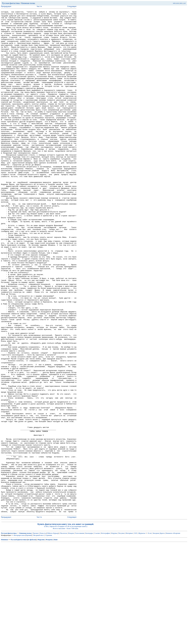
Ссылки (97, 634)
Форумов (41, 641)
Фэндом (71, 634)
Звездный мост (38, 636)
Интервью (129, 634)
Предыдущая (6, 7)
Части (39, 7)
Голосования (80, 634)
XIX (136, 634)
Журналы (142, 634)
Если (150, 634)
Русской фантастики (19, 641)
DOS (181, 3)
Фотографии (105, 634)
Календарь (89, 634)
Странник (49, 636)
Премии (36, 634)
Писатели (64, 634)
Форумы (114, 634)
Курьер (56, 634)
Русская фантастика (11, 3)
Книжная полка (28, 3)
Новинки (5, 641)
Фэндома (49, 641)
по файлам (32, 641)
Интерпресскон (19, 636)
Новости (43, 634)
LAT (184, 3)
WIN (174, 3)
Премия (29, 636)
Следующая (72, 7)
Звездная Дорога (159, 634)
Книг (56, 641)
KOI (178, 3)
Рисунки (121, 634)
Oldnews (50, 634)
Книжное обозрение (173, 634)
